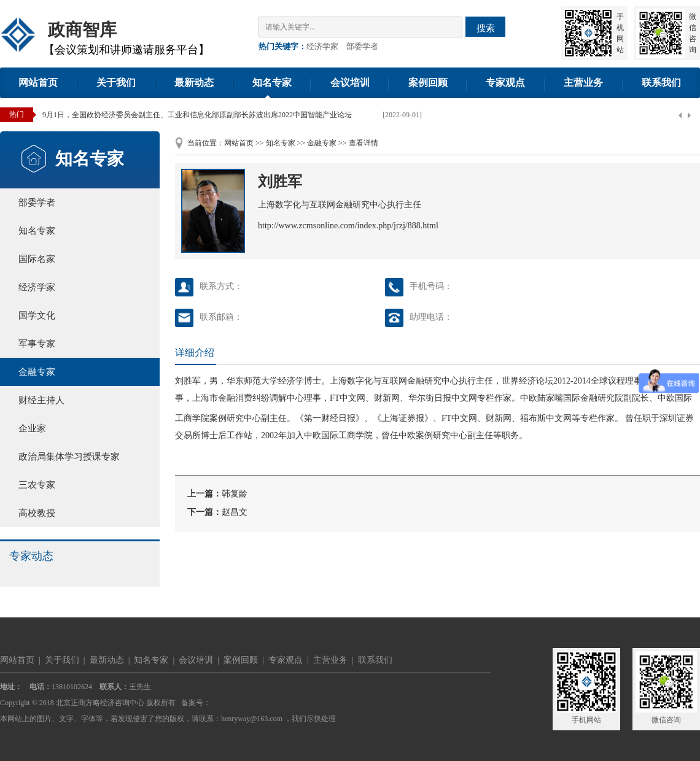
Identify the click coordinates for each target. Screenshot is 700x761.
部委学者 (362, 46)
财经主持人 (41, 400)
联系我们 (661, 83)
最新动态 (194, 83)
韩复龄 (235, 494)
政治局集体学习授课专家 (69, 457)
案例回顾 (428, 83)
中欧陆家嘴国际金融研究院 (572, 398)
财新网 (499, 418)
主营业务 (583, 83)
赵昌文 (235, 512)
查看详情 (364, 143)
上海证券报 (403, 418)
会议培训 (350, 83)
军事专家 (37, 344)
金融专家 (37, 372)
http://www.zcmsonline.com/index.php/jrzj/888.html (348, 226)
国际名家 (37, 259)
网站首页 (38, 83)
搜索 (486, 28)
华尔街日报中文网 (443, 398)
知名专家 (272, 83)
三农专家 (37, 485)
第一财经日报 (330, 418)
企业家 (32, 428)
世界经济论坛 (527, 381)
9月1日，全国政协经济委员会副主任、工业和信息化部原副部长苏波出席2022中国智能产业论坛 (197, 115)
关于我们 (116, 83)
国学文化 (37, 315)
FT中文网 (348, 398)
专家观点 (505, 83)
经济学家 (322, 46)
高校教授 (37, 513)
